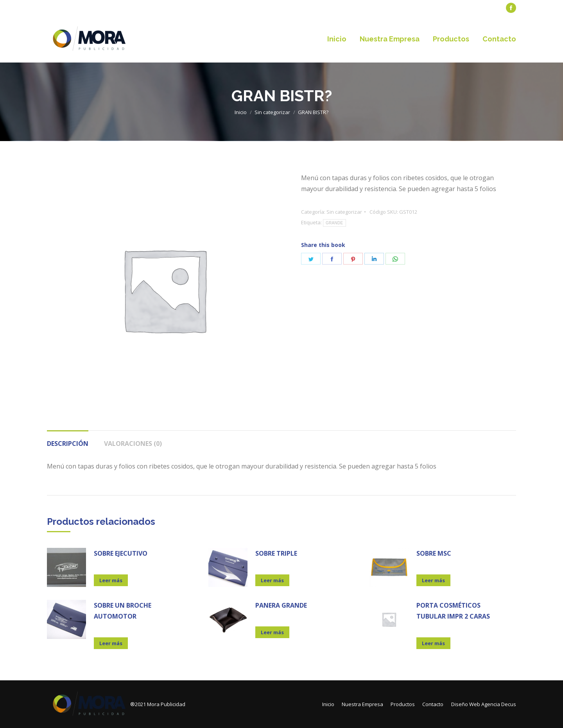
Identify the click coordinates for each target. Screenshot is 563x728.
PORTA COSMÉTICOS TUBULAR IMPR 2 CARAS (453, 611)
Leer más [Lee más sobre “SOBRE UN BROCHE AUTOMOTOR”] (111, 643)
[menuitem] (65, 8)
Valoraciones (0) (133, 444)
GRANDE (334, 223)
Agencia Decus (499, 704)
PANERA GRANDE (281, 605)
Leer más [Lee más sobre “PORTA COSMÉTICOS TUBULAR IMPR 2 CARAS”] (433, 643)
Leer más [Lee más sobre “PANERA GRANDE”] (272, 632)
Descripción (68, 444)
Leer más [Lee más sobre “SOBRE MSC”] (433, 580)
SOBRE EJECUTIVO (121, 553)
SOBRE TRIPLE (276, 553)
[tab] (68, 440)
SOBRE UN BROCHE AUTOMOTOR (123, 611)
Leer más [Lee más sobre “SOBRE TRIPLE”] (272, 580)
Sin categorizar (344, 212)
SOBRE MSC (434, 553)
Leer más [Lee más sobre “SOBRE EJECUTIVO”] (111, 580)
